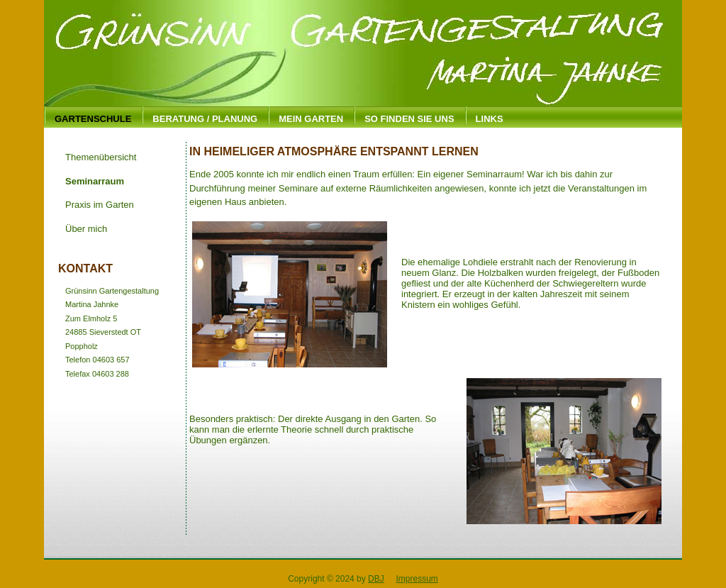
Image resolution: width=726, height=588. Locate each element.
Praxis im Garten (100, 205)
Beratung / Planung (205, 119)
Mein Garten (311, 119)
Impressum (417, 579)
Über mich (86, 229)
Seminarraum (95, 181)
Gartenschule (93, 119)
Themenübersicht (101, 157)
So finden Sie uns (409, 119)
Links (490, 119)
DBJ (376, 579)
